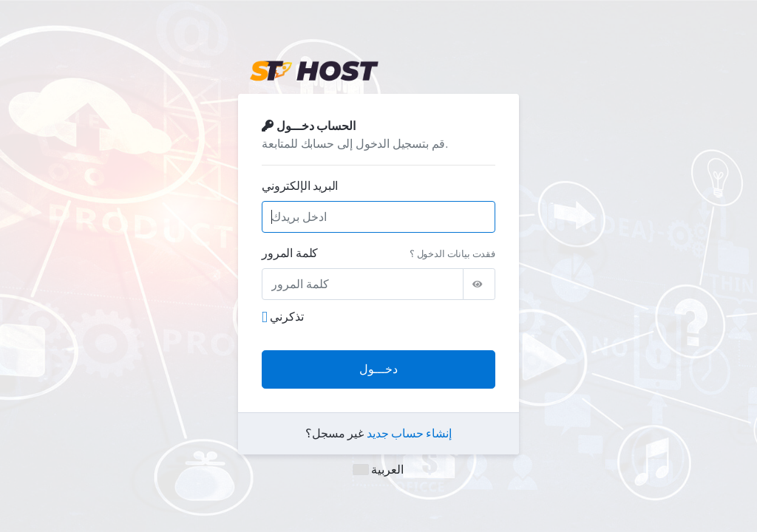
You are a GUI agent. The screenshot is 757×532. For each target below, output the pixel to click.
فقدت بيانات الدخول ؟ (452, 254)
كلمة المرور (290, 253)
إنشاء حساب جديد (409, 433)
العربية (378, 470)
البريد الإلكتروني (300, 186)
